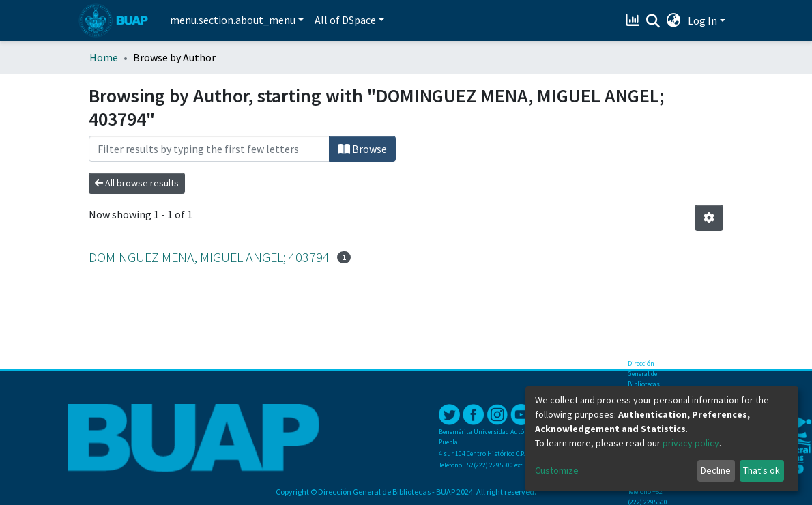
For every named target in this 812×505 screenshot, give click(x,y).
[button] (674, 20)
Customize (557, 470)
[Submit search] (653, 21)
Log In (702, 20)
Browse (362, 149)
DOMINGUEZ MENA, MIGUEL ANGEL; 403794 (209, 257)
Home (104, 57)
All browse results (137, 183)
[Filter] (209, 149)
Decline (716, 470)
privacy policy (691, 443)
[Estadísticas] (634, 20)
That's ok (762, 470)
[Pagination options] (709, 218)
